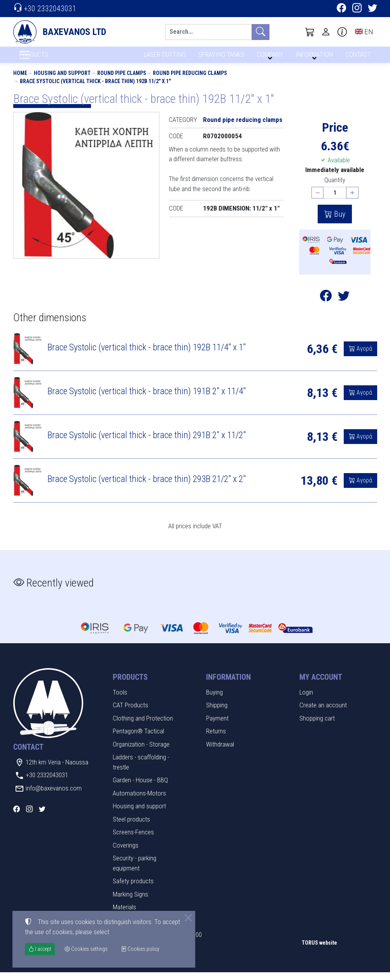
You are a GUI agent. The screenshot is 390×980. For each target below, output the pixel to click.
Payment (217, 726)
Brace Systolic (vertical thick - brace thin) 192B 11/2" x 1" (95, 89)
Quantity (335, 188)
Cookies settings (39, 969)
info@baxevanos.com (54, 796)
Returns (216, 739)
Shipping (217, 713)
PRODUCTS (52, 59)
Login (306, 700)
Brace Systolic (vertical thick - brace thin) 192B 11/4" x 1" (147, 355)
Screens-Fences (133, 840)
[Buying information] (342, 32)
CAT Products (130, 713)
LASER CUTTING (163, 57)
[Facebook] (341, 9)
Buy (339, 222)
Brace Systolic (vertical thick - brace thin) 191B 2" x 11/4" (147, 399)
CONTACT (358, 57)
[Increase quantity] (352, 201)
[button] (310, 32)
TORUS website (319, 951)
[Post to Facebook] (326, 306)
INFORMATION (313, 57)
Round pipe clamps (122, 81)
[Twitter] (373, 9)
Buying (214, 700)
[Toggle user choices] (326, 32)
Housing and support (62, 81)
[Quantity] (335, 201)
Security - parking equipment (135, 871)
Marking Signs (130, 902)
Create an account (323, 713)
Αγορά (364, 357)
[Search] (208, 32)
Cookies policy (140, 949)
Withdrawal (220, 752)
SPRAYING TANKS (220, 57)
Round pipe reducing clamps (190, 81)
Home (20, 81)
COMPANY (269, 57)
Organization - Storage (141, 752)
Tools (120, 700)
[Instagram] (357, 9)
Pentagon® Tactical (138, 739)
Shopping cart (317, 726)
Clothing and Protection (143, 726)
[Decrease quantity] (318, 201)
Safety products (133, 889)
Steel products (131, 827)
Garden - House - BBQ (140, 788)
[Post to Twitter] (344, 306)
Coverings (126, 853)
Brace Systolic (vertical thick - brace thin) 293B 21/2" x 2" (147, 487)
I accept (40, 949)
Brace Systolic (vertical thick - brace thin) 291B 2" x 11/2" (147, 443)
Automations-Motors (139, 801)
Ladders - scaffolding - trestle (141, 770)
